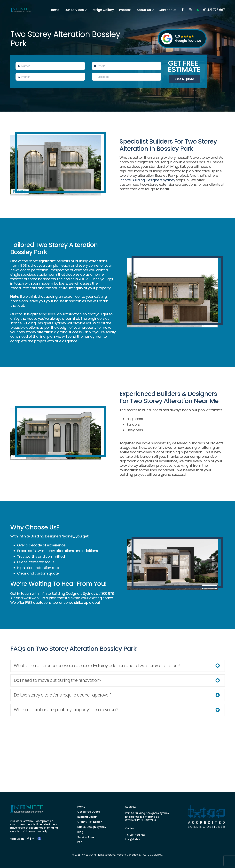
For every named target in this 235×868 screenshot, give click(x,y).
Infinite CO (87, 855)
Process (159, 10)
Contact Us (201, 10)
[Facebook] (216, 10)
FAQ (80, 842)
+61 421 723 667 (211, 19)
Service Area (86, 837)
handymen (93, 337)
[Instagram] (223, 10)
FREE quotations (38, 603)
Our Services (107, 10)
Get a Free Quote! (89, 812)
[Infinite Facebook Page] (28, 839)
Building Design (87, 817)
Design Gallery (136, 10)
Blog (80, 832)
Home (88, 10)
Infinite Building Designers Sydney (147, 180)
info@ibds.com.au (137, 839)
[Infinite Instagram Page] (33, 839)
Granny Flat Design (90, 822)
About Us (177, 10)
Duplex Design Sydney (92, 827)
